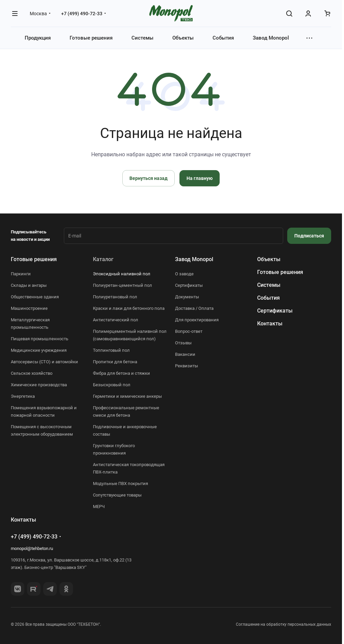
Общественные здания (35, 297)
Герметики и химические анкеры (127, 396)
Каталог (103, 259)
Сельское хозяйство (32, 373)
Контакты (270, 324)
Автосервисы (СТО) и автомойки (44, 362)
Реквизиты (187, 366)
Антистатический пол (116, 320)
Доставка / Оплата (194, 308)
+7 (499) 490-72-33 (82, 14)
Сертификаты (189, 285)
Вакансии (185, 354)
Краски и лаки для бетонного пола (129, 308)
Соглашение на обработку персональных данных (284, 624)
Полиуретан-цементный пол (122, 285)
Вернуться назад (149, 178)
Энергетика (23, 396)
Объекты (269, 259)
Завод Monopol (194, 259)
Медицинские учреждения (39, 350)
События (268, 298)
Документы (187, 297)
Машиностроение (29, 308)
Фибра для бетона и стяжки (121, 373)
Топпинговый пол (111, 350)
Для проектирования (197, 320)
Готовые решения (34, 259)
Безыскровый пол (112, 385)
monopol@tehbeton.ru (32, 548)
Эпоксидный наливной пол (122, 274)
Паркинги (21, 274)
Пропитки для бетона (115, 362)
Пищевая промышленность (40, 339)
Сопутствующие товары (117, 495)
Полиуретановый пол (115, 297)
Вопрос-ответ (189, 331)
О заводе (184, 274)
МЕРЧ (99, 507)
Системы (269, 285)
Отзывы (183, 343)
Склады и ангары (29, 285)
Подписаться (309, 236)
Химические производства (39, 385)
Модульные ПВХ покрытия (120, 484)
